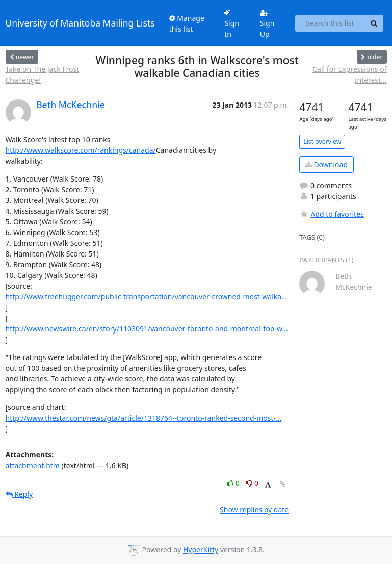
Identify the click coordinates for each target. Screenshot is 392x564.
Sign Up (267, 24)
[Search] (374, 23)
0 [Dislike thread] (252, 483)
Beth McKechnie (71, 105)
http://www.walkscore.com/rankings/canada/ (81, 150)
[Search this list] (330, 23)
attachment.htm (33, 465)
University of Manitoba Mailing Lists (80, 23)
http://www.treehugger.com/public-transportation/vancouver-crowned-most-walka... (147, 297)
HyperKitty (201, 550)
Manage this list (187, 23)
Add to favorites (331, 214)
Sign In (232, 24)
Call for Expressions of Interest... (349, 74)
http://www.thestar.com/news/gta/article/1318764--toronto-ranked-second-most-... (144, 418)
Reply (19, 494)
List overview (322, 142)
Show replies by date (254, 510)
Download (326, 164)
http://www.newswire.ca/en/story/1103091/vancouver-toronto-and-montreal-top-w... (147, 329)
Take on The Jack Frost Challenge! (43, 74)
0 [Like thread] (234, 483)
